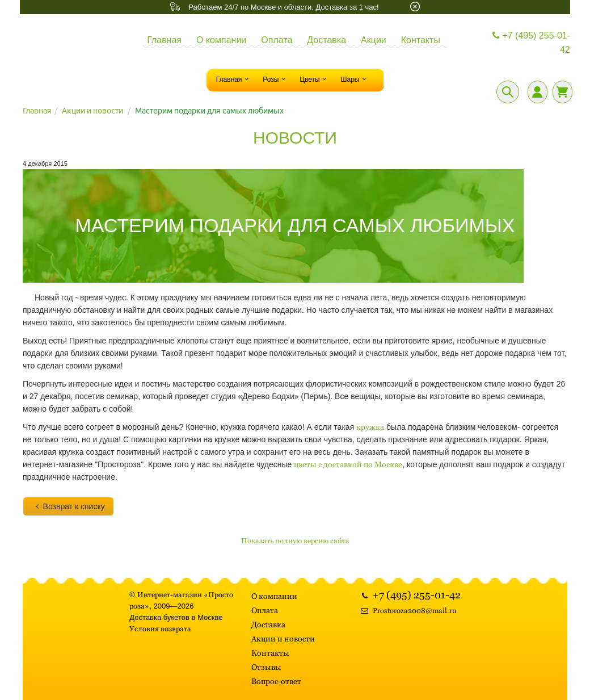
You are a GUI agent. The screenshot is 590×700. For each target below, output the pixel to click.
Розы (275, 79)
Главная (164, 40)
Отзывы (266, 667)
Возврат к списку (68, 506)
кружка (370, 427)
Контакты (421, 40)
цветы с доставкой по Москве (348, 464)
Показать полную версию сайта (295, 541)
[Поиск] (508, 92)
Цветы (314, 79)
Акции (374, 40)
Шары (355, 79)
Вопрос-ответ (276, 681)
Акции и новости (92, 111)
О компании (221, 40)
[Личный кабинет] (538, 92)
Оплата (277, 40)
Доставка (326, 40)
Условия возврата (160, 629)
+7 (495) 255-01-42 (530, 43)
